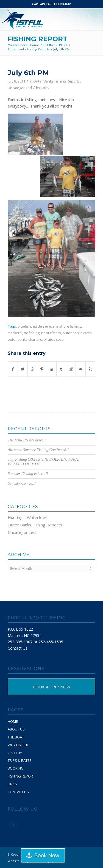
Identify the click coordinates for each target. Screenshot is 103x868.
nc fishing (32, 333)
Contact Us (18, 648)
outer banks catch (77, 333)
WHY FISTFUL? (19, 745)
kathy (45, 88)
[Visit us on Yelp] (90, 369)
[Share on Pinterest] (42, 369)
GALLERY (15, 753)
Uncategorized (20, 88)
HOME (13, 721)
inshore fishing (69, 326)
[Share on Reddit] (71, 369)
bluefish (24, 326)
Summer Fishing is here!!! (28, 474)
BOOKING (16, 768)
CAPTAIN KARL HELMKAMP (51, 4)
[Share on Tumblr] (61, 369)
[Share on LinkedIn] (52, 369)
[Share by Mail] (80, 369)
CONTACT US (18, 792)
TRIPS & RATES (20, 760)
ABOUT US (16, 729)
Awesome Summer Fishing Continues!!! (38, 450)
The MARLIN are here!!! (27, 440)
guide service (44, 326)
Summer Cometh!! (22, 483)
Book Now (47, 855)
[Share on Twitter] (23, 369)
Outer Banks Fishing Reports (57, 81)
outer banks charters (25, 340)
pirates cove (54, 340)
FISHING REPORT (38, 39)
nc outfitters (51, 333)
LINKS (12, 784)
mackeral (15, 333)
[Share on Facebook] (13, 369)
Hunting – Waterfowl (27, 517)
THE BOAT (16, 737)
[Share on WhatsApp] (32, 369)
